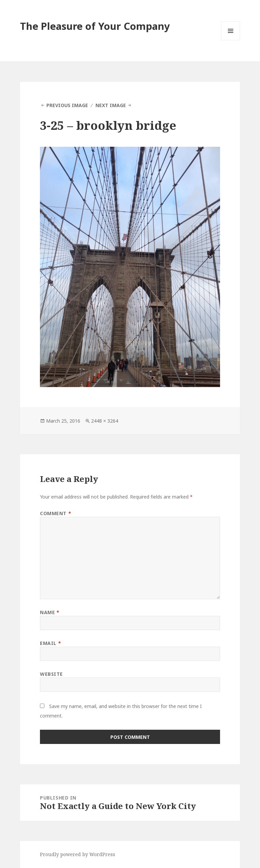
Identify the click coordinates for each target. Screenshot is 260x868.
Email (50, 643)
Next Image (111, 105)
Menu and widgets (231, 40)
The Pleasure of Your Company (95, 26)
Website (51, 674)
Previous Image (67, 105)
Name (50, 612)
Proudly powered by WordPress (78, 854)
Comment (56, 513)
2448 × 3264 (105, 421)
